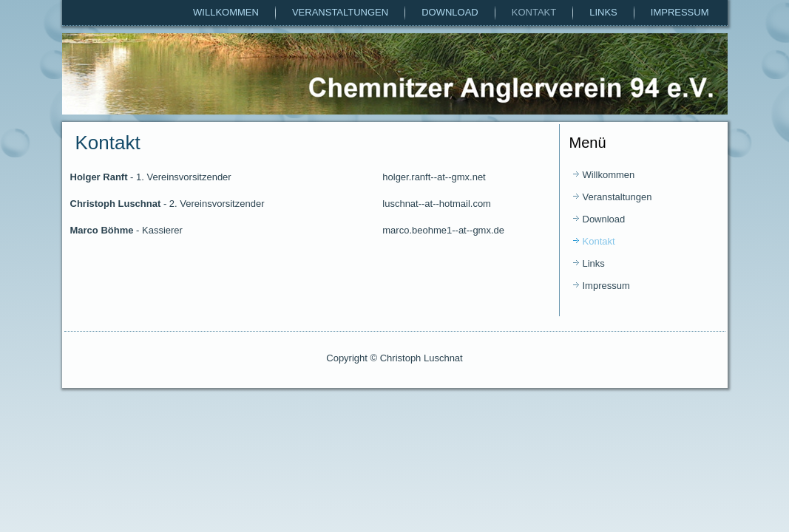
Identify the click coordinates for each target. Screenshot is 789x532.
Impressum (680, 12)
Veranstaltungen (340, 12)
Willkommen (226, 12)
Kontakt (534, 12)
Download (450, 12)
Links (603, 12)
